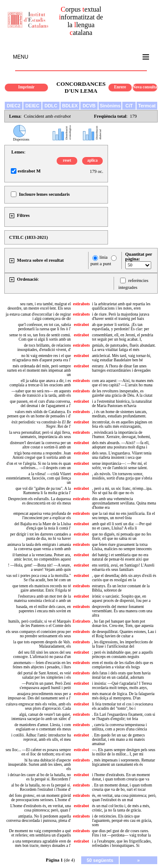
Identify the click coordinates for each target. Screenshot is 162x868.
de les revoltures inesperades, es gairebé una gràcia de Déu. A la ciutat (122, 393)
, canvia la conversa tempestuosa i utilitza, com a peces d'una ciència (119, 727)
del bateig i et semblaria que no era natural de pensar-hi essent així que (120, 557)
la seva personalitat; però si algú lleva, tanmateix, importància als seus (40, 435)
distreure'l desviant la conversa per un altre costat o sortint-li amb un (40, 445)
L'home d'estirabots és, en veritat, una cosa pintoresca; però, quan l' (41, 808)
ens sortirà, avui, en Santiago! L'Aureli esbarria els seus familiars (123, 567)
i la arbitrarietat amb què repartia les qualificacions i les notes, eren (121, 306)
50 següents (100, 860)
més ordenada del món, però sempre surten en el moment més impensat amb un (39, 370)
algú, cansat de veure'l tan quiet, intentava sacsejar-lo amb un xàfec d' (41, 717)
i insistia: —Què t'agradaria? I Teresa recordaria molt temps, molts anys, (122, 686)
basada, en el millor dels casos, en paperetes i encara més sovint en (44, 609)
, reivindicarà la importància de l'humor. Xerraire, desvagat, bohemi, (121, 435)
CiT (129, 106)
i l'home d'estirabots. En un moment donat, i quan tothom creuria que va (121, 777)
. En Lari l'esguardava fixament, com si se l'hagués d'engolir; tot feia (124, 717)
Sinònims (110, 106)
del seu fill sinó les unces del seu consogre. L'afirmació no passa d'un (42, 655)
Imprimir (26, 87)
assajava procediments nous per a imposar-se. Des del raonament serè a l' (39, 696)
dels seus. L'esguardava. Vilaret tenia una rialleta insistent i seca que (122, 455)
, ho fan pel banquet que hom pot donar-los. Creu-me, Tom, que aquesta (123, 624)
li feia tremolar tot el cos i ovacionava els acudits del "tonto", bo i (122, 706)
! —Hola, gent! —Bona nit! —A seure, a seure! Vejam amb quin (39, 567)
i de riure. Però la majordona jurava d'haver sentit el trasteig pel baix (121, 316)
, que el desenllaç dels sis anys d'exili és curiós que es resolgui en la (124, 578)
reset (67, 160)
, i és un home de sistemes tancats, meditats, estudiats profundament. (120, 414)
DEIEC (33, 106)
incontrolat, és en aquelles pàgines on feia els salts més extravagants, (122, 424)
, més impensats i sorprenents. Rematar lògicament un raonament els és (124, 762)
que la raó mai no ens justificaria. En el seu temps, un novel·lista (124, 516)
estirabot (81, 325)
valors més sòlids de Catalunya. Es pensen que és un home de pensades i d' (39, 414)
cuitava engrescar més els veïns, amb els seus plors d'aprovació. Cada (39, 706)
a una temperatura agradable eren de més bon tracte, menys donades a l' (42, 843)
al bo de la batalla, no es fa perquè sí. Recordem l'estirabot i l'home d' (41, 787)
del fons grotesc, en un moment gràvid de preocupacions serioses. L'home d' (40, 798)
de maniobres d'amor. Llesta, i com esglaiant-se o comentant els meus (43, 727)
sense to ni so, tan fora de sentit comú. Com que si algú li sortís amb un (40, 337)
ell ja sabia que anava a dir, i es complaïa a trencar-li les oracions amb (40, 383)
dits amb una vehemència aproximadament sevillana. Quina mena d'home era (124, 503)
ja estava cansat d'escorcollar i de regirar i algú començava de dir (38, 316)
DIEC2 (14, 106)
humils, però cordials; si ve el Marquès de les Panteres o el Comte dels (40, 624)
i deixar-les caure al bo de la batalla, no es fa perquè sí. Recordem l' (39, 777)
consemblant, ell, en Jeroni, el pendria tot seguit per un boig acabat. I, (122, 337)
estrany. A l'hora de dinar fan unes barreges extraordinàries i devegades (121, 368)
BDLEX (70, 106)
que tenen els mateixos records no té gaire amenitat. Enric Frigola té (42, 588)
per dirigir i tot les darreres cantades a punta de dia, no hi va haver (40, 536)
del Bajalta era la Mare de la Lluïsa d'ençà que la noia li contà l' (43, 526)
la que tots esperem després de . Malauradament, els (42, 644)
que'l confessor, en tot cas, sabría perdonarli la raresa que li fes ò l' (44, 327)
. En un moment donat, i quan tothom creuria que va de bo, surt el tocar (122, 787)
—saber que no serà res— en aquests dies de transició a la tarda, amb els (41, 393)
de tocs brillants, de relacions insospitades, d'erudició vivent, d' (44, 348)
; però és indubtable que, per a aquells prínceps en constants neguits (122, 655)
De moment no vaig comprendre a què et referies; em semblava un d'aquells (40, 833)
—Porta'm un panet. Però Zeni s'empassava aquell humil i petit (45, 686)
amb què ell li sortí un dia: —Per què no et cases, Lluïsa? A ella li (122, 526)
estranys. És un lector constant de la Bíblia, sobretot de (121, 588)
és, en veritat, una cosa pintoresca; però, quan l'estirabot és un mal (124, 798)
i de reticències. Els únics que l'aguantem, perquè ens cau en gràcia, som (122, 821)
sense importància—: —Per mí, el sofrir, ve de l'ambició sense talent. (120, 466)
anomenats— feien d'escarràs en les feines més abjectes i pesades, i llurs (42, 665)
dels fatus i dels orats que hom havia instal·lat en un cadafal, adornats (121, 675)
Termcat (147, 106)
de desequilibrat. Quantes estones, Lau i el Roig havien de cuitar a (124, 634)
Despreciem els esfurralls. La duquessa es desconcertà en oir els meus (40, 501)
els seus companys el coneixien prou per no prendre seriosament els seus (38, 634)
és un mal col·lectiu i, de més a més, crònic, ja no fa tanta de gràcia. (121, 808)
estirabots (81, 304)
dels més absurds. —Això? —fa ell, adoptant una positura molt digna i (121, 445)
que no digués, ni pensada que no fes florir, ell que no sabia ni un (122, 536)
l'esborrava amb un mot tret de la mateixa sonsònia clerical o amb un (43, 599)
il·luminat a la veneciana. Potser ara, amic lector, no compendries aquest (42, 557)
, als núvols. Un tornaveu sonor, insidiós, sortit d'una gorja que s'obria (122, 476)
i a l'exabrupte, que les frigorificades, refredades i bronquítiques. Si (122, 843)
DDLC (51, 106)
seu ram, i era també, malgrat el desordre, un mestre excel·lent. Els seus (39, 306)
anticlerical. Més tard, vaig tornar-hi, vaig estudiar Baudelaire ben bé (122, 358)
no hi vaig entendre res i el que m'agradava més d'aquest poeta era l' (42, 358)
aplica (92, 160)
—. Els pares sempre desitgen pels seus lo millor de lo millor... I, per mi (124, 752)
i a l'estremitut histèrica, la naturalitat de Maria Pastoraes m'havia (122, 404)
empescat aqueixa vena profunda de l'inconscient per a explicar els (42, 516)
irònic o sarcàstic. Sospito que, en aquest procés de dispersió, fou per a (121, 599)
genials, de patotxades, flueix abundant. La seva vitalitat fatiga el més (124, 348)
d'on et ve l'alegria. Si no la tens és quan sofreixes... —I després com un (39, 466)
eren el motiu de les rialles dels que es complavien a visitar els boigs (122, 665)
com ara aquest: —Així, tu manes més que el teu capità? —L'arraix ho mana (123, 383)
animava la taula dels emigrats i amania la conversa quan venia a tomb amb (39, 547)
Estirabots (81, 621)
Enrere (120, 87)
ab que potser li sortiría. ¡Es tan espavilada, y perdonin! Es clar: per (121, 327)
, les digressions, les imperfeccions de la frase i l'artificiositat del (122, 644)
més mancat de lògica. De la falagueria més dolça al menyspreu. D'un (123, 696)
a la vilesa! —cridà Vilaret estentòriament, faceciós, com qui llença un (38, 478)
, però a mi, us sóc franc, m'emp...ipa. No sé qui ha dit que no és (122, 491)
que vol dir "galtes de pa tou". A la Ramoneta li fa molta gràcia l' (43, 491)
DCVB (89, 106)
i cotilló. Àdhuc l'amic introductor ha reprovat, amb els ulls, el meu (41, 737)
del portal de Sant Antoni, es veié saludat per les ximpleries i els (44, 675)
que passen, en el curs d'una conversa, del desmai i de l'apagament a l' (40, 404)
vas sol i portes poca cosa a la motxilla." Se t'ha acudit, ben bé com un (38, 578)
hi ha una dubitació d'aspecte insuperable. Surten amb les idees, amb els (40, 765)
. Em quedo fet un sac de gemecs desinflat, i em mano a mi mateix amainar (119, 740)
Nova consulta (145, 87)
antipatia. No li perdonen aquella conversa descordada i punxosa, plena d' (39, 818)
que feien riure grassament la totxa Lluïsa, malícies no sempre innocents (122, 547)
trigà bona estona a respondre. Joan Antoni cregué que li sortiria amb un (42, 455)
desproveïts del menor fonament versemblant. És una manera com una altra (122, 611)
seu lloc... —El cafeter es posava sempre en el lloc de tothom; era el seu (38, 752)
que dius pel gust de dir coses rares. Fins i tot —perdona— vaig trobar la (121, 833)
